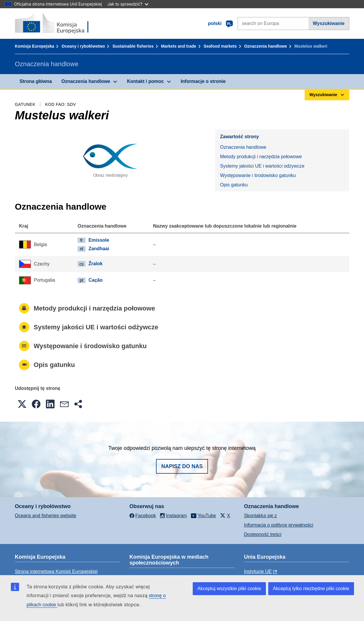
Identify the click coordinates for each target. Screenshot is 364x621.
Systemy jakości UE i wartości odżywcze (262, 166)
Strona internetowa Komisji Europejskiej (56, 571)
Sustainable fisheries (133, 46)
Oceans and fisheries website (46, 516)
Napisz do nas (182, 466)
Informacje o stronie (203, 81)
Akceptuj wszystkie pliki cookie (229, 589)
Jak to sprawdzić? (128, 4)
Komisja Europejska (35, 46)
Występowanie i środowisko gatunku (258, 175)
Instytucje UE (258, 571)
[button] (22, 404)
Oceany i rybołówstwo (83, 46)
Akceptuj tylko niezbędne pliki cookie (311, 589)
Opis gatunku (234, 185)
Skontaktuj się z (261, 516)
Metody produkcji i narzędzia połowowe (261, 157)
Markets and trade (179, 46)
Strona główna (36, 81)
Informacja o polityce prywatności (279, 525)
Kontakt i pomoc (145, 81)
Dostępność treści (263, 534)
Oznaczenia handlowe (265, 46)
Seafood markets (220, 46)
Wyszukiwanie (329, 23)
